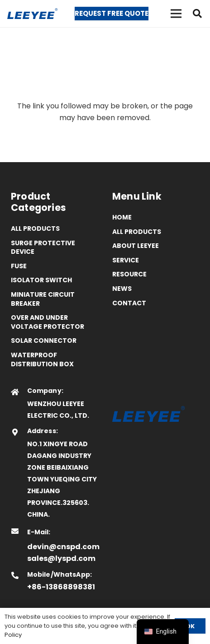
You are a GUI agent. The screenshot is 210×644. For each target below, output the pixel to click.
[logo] (32, 14)
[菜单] (176, 14)
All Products (35, 229)
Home (122, 217)
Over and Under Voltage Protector (48, 322)
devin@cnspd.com (63, 547)
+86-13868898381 (61, 587)
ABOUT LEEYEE (136, 246)
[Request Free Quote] (112, 14)
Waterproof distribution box (42, 359)
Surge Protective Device (43, 247)
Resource (129, 274)
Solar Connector (44, 341)
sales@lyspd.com (61, 558)
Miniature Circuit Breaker (43, 299)
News (122, 289)
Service (126, 260)
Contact (129, 303)
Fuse (19, 266)
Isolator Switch (41, 280)
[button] (197, 14)
